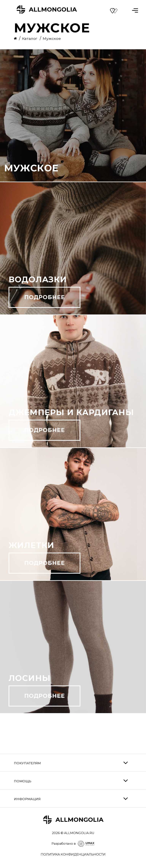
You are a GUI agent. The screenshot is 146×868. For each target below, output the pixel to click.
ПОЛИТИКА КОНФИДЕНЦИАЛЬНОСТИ (73, 854)
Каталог (30, 38)
